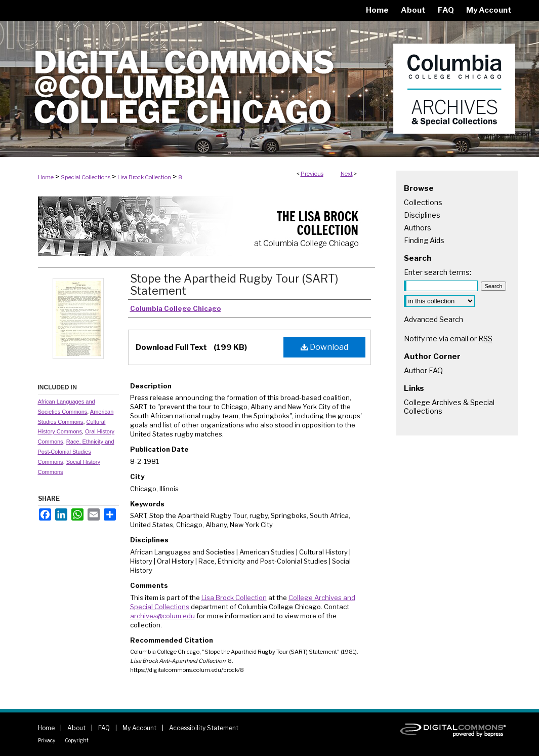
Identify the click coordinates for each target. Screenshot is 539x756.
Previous (312, 174)
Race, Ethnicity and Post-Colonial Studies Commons (76, 452)
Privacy (47, 740)
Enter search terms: (438, 272)
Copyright (77, 740)
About (76, 728)
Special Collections (86, 177)
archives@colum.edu (162, 616)
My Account (139, 728)
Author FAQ (423, 370)
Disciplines (422, 215)
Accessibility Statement (204, 728)
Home (46, 177)
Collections (423, 202)
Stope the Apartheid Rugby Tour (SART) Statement (234, 285)
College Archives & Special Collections (449, 407)
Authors (418, 228)
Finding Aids (424, 240)
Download (324, 347)
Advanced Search (433, 319)
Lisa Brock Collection (144, 177)
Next (347, 174)
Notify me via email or (448, 339)
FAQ (104, 728)
